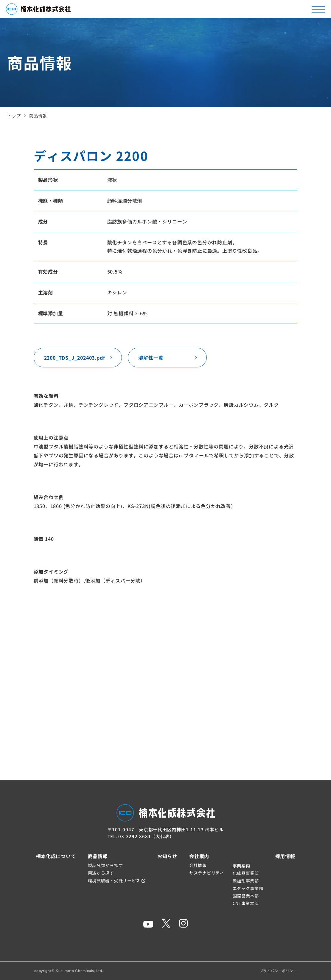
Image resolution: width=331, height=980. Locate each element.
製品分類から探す (105, 865)
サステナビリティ (207, 873)
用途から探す (101, 873)
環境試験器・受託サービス (117, 880)
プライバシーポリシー (278, 971)
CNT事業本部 (246, 903)
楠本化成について (56, 856)
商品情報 (98, 856)
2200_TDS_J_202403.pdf (75, 358)
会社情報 (198, 865)
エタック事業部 (248, 888)
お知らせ (167, 856)
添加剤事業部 (246, 881)
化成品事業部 (246, 873)
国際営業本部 (246, 896)
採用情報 (285, 856)
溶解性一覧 (151, 358)
